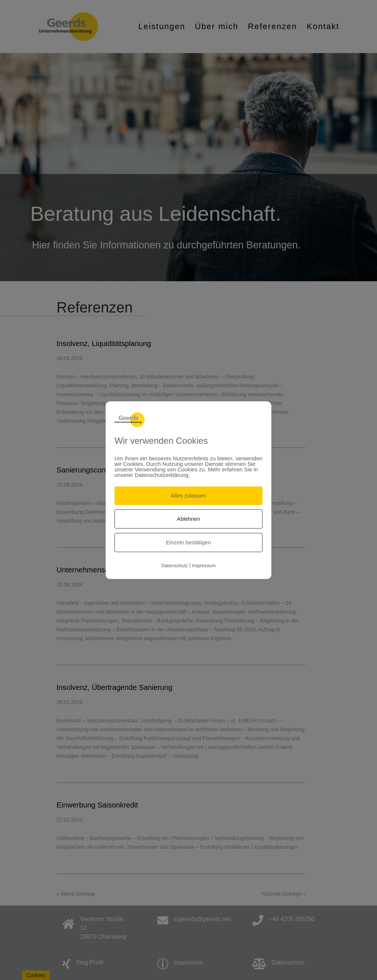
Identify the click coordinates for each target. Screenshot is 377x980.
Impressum (204, 566)
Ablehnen (188, 519)
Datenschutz (175, 566)
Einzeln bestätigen (189, 542)
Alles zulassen (188, 496)
